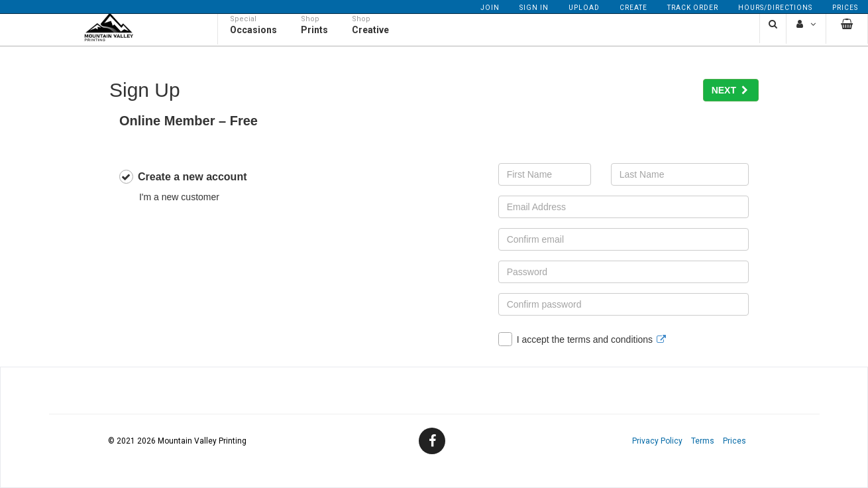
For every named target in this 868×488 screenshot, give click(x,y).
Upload (584, 8)
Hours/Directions (775, 8)
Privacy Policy (657, 441)
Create (633, 8)
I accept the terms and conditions (582, 339)
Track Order (693, 8)
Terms (703, 441)
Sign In (534, 8)
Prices (845, 8)
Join (490, 8)
